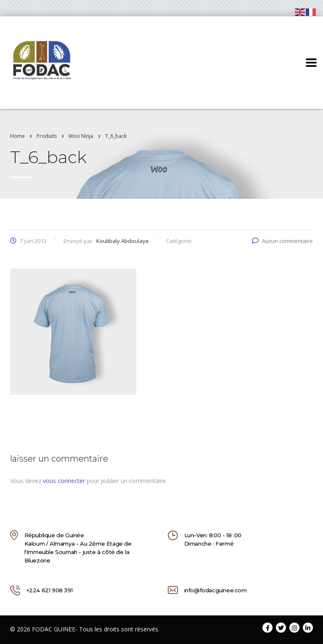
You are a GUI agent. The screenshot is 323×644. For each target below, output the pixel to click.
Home (17, 136)
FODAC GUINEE (54, 629)
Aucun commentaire (282, 241)
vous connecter (64, 481)
